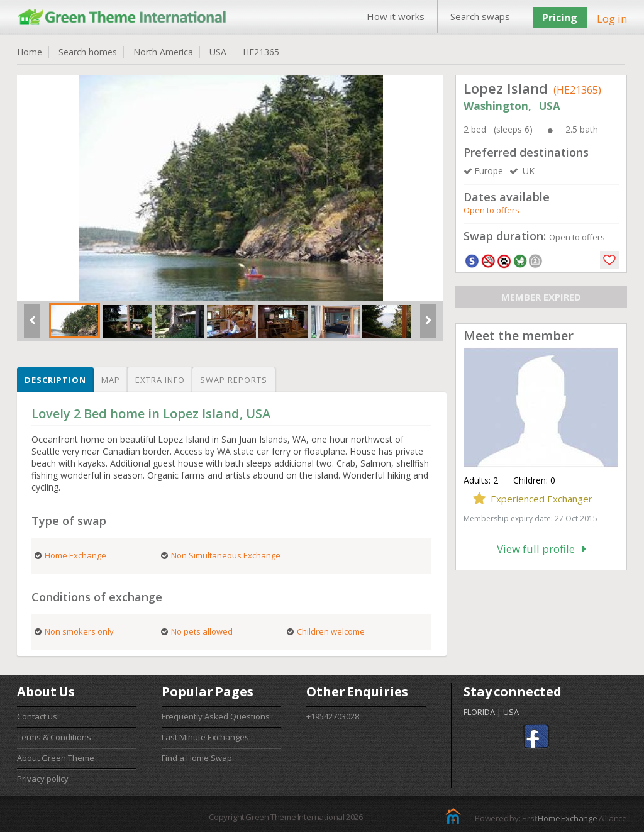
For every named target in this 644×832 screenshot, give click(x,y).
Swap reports (234, 380)
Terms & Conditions (54, 737)
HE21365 (261, 52)
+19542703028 (333, 716)
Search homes (88, 52)
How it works (396, 16)
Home (30, 52)
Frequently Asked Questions (216, 716)
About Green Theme (56, 758)
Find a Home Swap (197, 758)
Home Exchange (567, 818)
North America (163, 52)
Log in (612, 19)
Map (111, 380)
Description (55, 380)
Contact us (37, 716)
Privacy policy (43, 779)
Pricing (560, 18)
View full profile (541, 549)
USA (218, 52)
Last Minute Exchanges (205, 737)
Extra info (160, 380)
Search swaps (480, 16)
